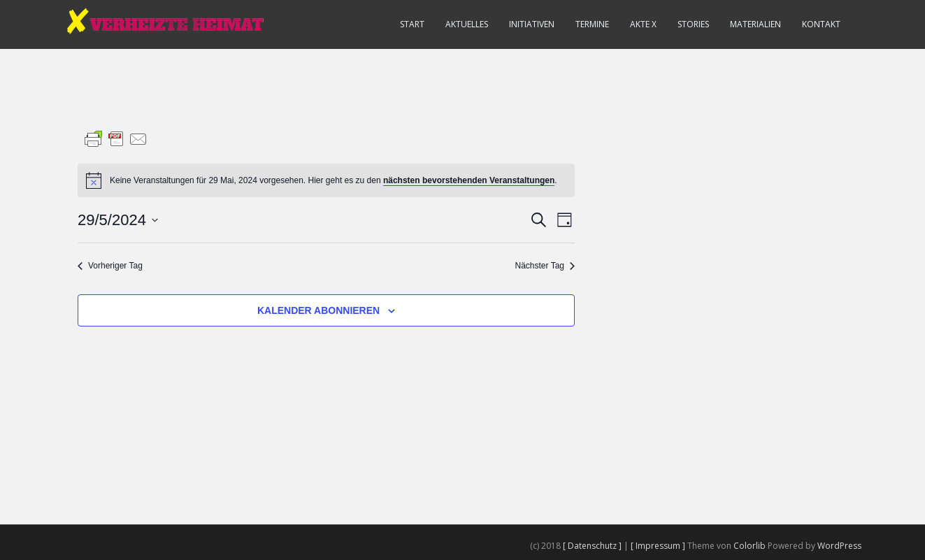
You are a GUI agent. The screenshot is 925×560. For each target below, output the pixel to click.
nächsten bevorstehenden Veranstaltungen (469, 180)
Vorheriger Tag (110, 266)
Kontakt (821, 24)
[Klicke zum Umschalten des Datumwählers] (118, 220)
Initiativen (532, 24)
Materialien (755, 24)
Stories (693, 24)
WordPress (839, 546)
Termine (592, 24)
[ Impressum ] (659, 546)
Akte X (643, 24)
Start (412, 24)
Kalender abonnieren (318, 310)
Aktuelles (467, 24)
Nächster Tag (545, 266)
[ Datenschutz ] (593, 546)
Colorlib (750, 546)
